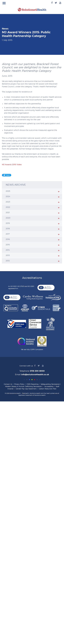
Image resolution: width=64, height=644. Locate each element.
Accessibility (49, 387)
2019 (8, 223)
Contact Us (8, 384)
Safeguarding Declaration (50, 384)
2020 (8, 218)
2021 (8, 213)
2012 (8, 261)
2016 (8, 239)
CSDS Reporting (33, 384)
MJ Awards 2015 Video (12, 165)
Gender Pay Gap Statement (26, 389)
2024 (8, 197)
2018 (8, 229)
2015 (8, 245)
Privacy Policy (19, 384)
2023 (8, 202)
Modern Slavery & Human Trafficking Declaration (24, 387)
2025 (8, 191)
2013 (8, 255)
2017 (8, 234)
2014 (8, 250)
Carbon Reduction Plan (48, 389)
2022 (8, 207)
